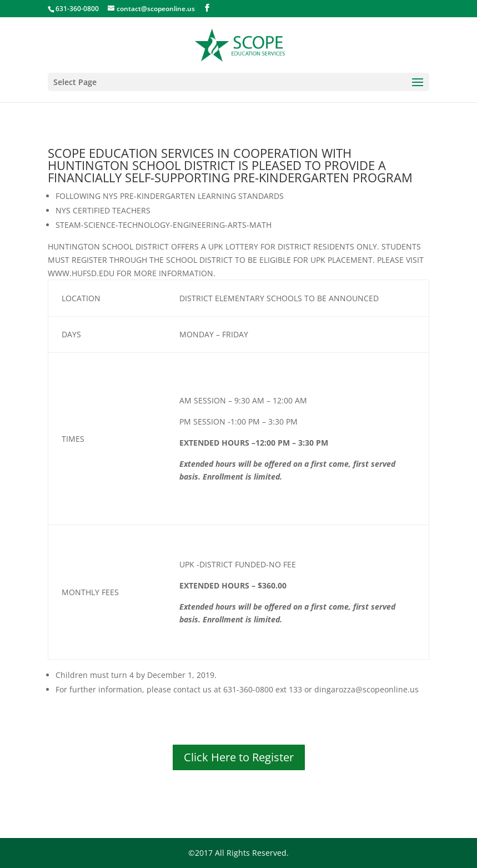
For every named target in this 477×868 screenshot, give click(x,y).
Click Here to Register (239, 757)
